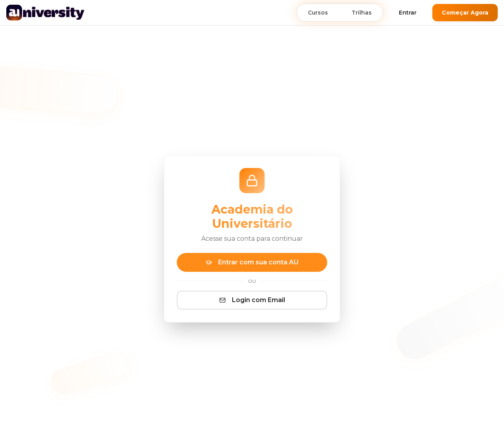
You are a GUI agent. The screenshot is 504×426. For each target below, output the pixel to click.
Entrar (408, 13)
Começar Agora (465, 13)
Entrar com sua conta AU (252, 262)
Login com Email (252, 300)
